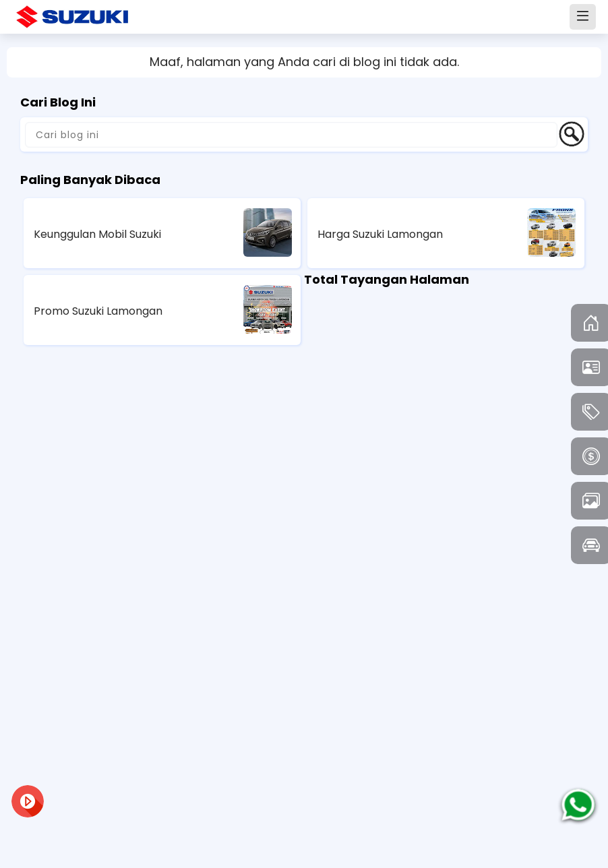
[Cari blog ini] (291, 135)
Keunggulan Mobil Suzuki (97, 234)
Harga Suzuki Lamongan (380, 234)
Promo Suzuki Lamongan (98, 311)
